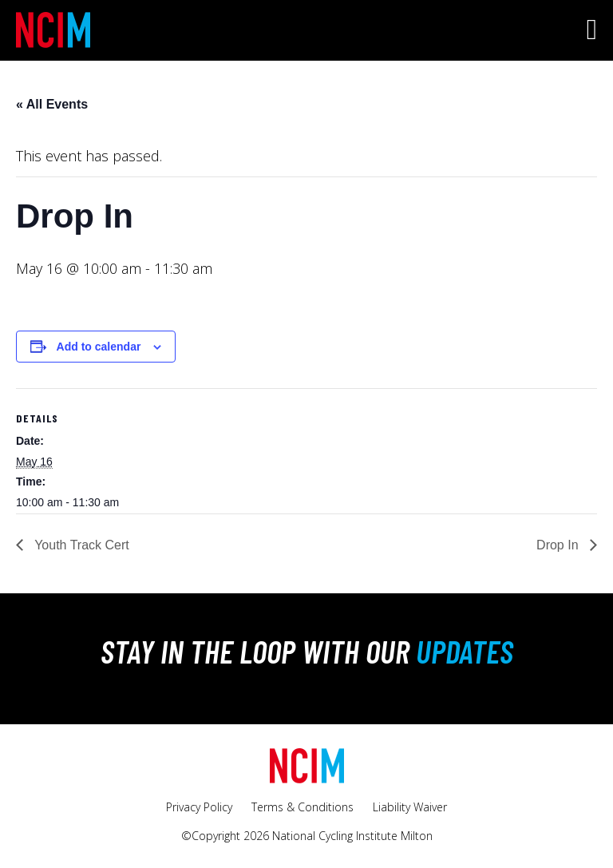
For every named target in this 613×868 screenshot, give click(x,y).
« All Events (52, 104)
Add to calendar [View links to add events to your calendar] (99, 347)
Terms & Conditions (303, 807)
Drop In (559, 545)
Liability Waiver (410, 807)
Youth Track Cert (80, 545)
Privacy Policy (199, 807)
